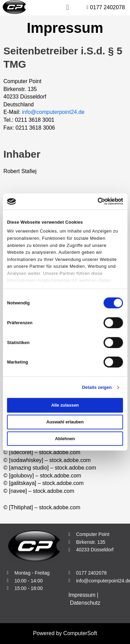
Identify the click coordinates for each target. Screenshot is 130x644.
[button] (47, 8)
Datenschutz (85, 603)
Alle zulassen (65, 405)
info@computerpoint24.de (53, 112)
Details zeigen (97, 387)
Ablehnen (65, 438)
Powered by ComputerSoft (65, 633)
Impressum (82, 595)
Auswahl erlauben (65, 422)
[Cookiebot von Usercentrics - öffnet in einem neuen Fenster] (93, 201)
